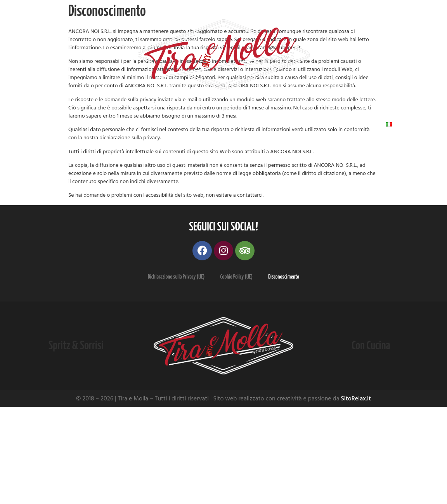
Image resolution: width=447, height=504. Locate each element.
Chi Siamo (59, 124)
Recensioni (284, 124)
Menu (112, 124)
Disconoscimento (284, 277)
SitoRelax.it (356, 398)
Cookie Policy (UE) (236, 277)
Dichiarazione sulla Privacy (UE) (176, 277)
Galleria (162, 124)
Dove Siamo (221, 124)
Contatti (342, 124)
